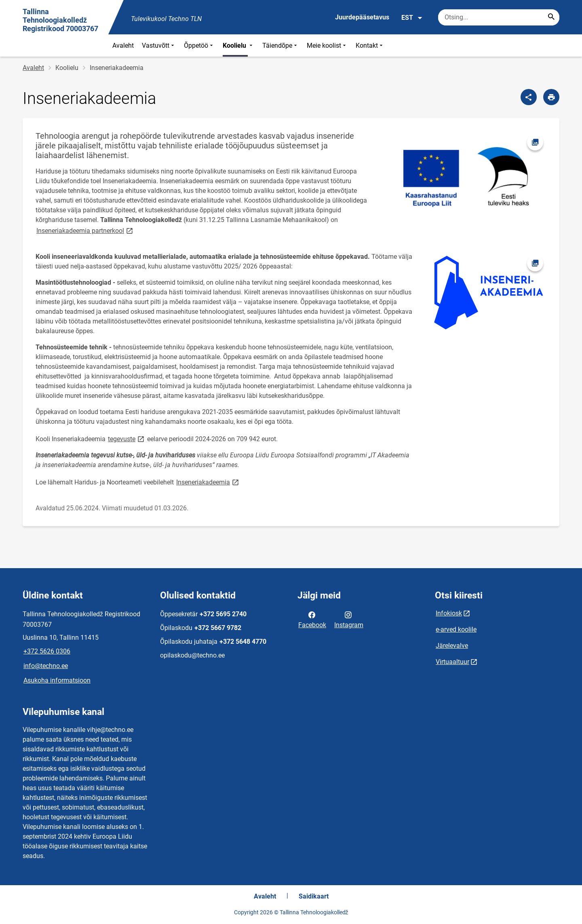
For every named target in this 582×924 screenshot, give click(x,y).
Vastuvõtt (159, 45)
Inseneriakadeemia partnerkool (85, 230)
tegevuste (127, 439)
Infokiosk (449, 613)
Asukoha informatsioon (57, 680)
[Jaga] (529, 97)
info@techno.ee (46, 666)
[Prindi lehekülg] (551, 97)
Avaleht (123, 45)
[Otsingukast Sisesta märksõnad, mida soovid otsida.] (499, 17)
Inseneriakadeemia (208, 482)
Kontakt (370, 45)
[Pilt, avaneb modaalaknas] (466, 178)
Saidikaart (314, 896)
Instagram (349, 619)
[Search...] (551, 17)
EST (412, 18)
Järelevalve (452, 646)
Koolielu (238, 45)
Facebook (312, 619)
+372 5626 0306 (47, 651)
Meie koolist (327, 45)
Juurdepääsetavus (362, 17)
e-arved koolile (456, 629)
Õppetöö (199, 45)
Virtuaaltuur (452, 662)
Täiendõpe (280, 45)
